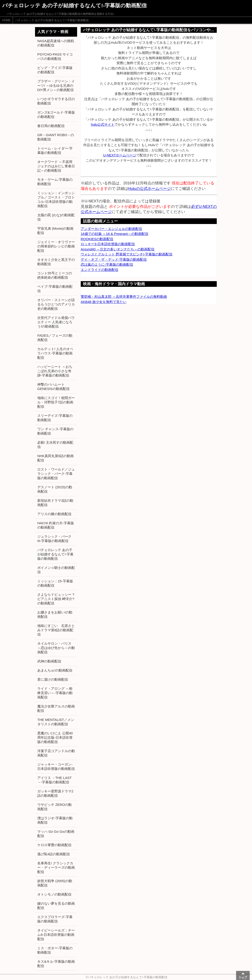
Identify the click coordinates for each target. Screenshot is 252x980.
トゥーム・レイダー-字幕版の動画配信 (55, 150)
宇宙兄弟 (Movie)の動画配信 (55, 231)
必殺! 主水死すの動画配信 (55, 445)
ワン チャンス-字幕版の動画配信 (55, 431)
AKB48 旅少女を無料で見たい (104, 302)
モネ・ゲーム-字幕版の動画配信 (55, 182)
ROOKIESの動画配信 (97, 239)
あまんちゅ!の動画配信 (55, 670)
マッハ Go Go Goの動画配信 (56, 834)
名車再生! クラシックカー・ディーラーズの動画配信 (56, 867)
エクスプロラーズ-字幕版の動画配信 (55, 919)
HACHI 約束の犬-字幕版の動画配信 (56, 525)
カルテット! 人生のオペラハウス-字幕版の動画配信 (55, 353)
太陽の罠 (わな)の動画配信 (56, 217)
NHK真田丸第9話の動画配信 (55, 458)
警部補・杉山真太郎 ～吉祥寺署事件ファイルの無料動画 (124, 297)
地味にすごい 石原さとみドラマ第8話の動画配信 (56, 630)
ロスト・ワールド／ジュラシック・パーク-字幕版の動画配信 (56, 474)
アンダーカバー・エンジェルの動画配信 (111, 229)
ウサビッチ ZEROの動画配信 (54, 807)
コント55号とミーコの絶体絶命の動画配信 (55, 275)
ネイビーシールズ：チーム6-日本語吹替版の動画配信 (56, 935)
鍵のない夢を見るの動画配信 (56, 906)
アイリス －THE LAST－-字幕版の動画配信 (54, 780)
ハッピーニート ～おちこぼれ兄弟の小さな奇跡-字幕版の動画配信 (55, 371)
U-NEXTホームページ (120, 155)
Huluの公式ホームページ (150, 188)
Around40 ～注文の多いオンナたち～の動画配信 (118, 249)
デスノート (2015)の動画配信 (55, 489)
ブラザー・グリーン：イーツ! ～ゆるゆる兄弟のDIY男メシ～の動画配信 (56, 85)
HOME (6, 20)
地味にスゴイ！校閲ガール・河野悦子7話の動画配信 (56, 402)
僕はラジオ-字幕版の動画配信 (55, 820)
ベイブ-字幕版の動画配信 (55, 289)
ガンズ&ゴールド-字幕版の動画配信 (56, 115)
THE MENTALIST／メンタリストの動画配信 (56, 722)
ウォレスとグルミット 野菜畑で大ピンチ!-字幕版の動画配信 (127, 254)
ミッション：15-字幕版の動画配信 (55, 583)
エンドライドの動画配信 (100, 270)
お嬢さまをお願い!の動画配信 (55, 614)
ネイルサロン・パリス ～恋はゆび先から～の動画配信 (56, 648)
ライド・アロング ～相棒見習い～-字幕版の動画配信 (55, 693)
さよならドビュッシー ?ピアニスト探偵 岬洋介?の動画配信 (56, 599)
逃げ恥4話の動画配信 (54, 854)
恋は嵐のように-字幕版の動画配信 (107, 264)
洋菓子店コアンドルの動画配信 (56, 753)
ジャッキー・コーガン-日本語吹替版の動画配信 (56, 766)
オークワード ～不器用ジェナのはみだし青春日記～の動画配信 (56, 166)
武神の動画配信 (49, 661)
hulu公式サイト (103, 124)
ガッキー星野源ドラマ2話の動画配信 (55, 793)
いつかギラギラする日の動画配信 (56, 101)
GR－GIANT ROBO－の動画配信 (56, 137)
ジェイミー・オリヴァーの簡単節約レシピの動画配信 (56, 246)
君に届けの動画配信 (53, 679)
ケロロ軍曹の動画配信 (54, 845)
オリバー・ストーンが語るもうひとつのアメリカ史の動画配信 (56, 304)
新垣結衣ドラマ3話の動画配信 (55, 503)
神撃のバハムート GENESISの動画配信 (53, 387)
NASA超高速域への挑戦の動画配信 (56, 43)
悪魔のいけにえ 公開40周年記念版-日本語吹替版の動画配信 (55, 737)
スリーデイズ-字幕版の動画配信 (55, 418)
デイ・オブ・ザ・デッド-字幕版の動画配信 (114, 259)
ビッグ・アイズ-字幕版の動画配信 (55, 70)
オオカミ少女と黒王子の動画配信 (56, 262)
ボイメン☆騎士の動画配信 (56, 570)
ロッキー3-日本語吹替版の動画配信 (108, 244)
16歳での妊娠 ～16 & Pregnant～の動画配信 (115, 234)
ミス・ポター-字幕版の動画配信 (55, 950)
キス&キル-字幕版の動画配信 (56, 964)
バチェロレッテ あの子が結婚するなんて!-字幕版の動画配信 (52, 20)
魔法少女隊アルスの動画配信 (56, 708)
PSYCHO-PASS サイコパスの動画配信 (55, 56)
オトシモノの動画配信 (54, 894)
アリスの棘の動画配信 (54, 514)
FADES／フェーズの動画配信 (55, 338)
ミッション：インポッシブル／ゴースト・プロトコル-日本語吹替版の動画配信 (56, 199)
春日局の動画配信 (51, 126)
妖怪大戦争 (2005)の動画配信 (55, 883)
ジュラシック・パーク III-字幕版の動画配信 (54, 539)
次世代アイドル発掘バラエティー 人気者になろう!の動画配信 (56, 322)
